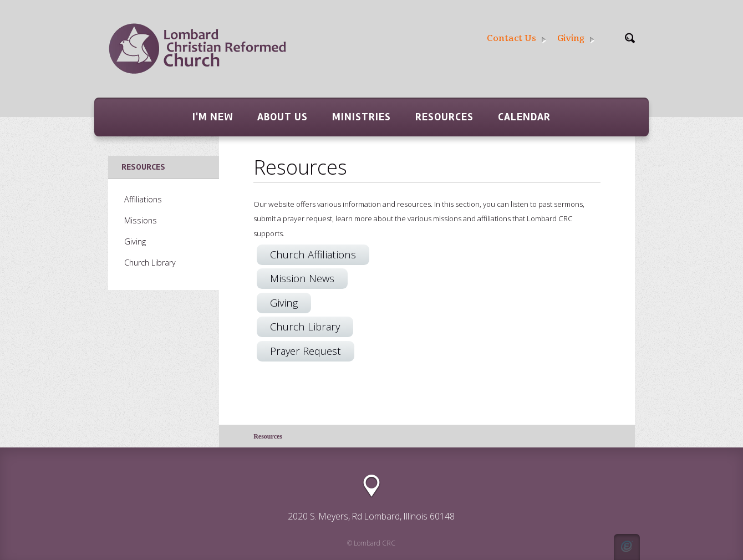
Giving (576, 39)
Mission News (302, 278)
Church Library (305, 326)
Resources (444, 117)
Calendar (524, 117)
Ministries (362, 117)
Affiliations (143, 199)
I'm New (213, 117)
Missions (141, 220)
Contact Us (516, 39)
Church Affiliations (313, 254)
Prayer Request (306, 351)
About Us (283, 117)
